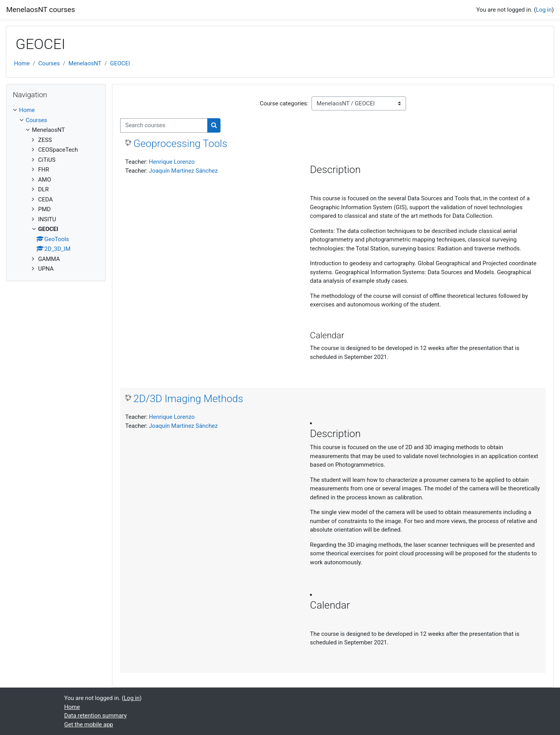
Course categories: (284, 103)
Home (22, 63)
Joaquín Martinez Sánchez (183, 171)
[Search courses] (164, 125)
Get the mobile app (89, 724)
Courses (49, 63)
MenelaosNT (85, 63)
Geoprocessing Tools (180, 143)
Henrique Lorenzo (172, 162)
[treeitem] (56, 190)
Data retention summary (95, 716)
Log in (544, 10)
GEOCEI (120, 63)
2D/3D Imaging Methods (188, 399)
